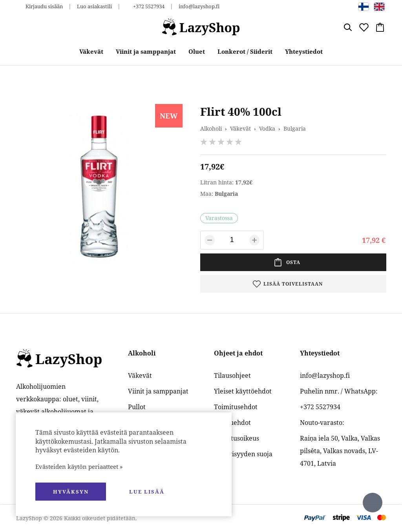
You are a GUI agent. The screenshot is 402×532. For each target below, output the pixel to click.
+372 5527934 (149, 6)
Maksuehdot (232, 423)
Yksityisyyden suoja (243, 454)
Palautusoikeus (237, 438)
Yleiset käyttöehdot (243, 391)
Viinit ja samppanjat (146, 51)
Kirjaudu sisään (44, 6)
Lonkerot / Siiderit (245, 51)
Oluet (197, 51)
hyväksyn (71, 492)
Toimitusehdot (236, 407)
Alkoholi (211, 128)
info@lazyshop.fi (199, 6)
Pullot (137, 407)
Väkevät (91, 51)
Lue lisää (147, 492)
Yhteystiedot (304, 51)
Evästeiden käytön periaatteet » (79, 466)
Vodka (267, 128)
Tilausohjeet (232, 375)
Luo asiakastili (94, 6)
